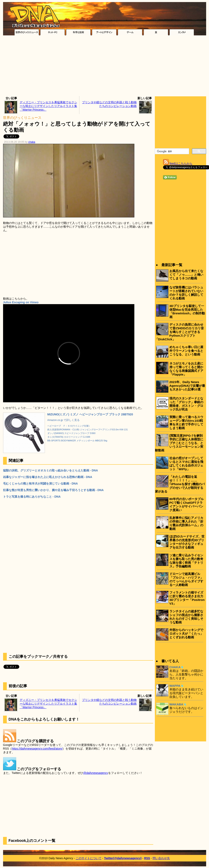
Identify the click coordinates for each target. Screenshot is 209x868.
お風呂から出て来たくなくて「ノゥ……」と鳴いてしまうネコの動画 (186, 275)
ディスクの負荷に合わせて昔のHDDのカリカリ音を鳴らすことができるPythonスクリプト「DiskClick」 (179, 332)
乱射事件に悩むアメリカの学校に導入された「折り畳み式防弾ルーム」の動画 (186, 523)
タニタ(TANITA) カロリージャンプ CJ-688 (69, 437)
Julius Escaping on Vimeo (21, 302)
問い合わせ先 (161, 858)
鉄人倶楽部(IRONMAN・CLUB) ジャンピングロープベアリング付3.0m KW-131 (88, 430)
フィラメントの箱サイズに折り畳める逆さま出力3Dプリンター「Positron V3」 (187, 598)
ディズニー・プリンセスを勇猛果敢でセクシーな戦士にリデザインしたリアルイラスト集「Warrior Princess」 (48, 106)
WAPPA (175, 686)
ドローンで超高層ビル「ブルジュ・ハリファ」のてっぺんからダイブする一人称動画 (186, 579)
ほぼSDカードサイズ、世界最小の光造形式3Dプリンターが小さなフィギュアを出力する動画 (187, 542)
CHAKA (175, 667)
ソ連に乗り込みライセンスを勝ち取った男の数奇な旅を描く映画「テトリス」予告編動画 (186, 561)
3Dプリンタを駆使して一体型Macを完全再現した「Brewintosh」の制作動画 (187, 311)
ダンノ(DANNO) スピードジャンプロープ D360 (71, 433)
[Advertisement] (105, 67)
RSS (147, 858)
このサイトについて (89, 858)
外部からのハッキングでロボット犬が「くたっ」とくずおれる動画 (186, 634)
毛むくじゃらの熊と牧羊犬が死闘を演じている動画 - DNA (41, 483)
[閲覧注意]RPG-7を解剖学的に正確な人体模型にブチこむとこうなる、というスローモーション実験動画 (179, 443)
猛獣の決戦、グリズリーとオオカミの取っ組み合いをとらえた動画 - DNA (51, 470)
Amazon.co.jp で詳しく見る (64, 420)
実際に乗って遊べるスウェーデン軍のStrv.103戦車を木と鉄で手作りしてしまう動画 (186, 422)
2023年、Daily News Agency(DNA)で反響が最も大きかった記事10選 (187, 386)
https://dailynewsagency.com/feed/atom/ (37, 749)
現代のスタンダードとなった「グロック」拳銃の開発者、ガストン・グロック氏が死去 (186, 404)
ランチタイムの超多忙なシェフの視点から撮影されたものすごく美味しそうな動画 (186, 617)
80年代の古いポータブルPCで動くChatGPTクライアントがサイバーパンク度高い (187, 504)
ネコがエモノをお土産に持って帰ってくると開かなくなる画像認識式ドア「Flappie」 (186, 369)
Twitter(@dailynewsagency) (123, 858)
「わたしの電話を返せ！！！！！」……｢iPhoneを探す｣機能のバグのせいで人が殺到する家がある (180, 484)
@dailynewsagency (96, 773)
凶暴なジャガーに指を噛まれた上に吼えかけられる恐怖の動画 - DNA (48, 477)
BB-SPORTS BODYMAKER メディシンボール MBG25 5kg (77, 441)
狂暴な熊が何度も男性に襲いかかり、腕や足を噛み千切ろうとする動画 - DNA (53, 490)
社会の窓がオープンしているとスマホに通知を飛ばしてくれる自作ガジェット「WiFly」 (186, 464)
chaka (32, 142)
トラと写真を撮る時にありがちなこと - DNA (32, 497)
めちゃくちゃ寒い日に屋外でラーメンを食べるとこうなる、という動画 (186, 351)
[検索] (172, 151)
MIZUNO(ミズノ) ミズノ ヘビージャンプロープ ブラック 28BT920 (90, 414)
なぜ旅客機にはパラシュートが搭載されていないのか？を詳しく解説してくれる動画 (186, 293)
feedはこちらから (181, 163)
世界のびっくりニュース (22, 118)
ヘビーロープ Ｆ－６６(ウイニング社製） (69, 426)
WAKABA (176, 704)
